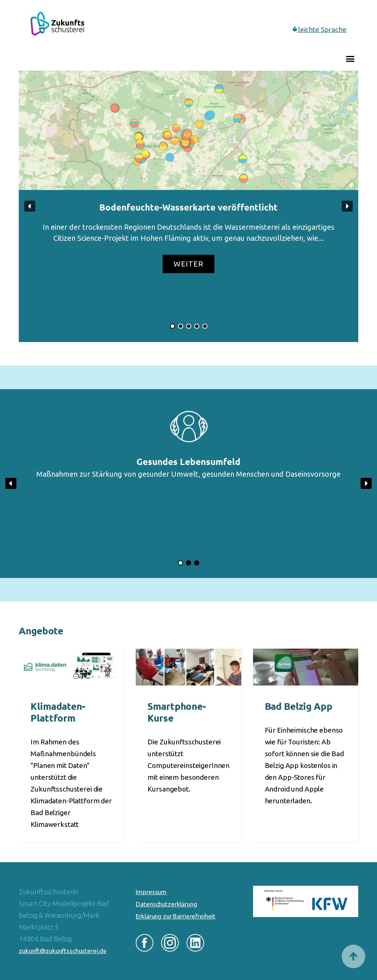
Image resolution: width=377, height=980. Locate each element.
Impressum (151, 892)
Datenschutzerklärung (166, 904)
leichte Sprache (320, 29)
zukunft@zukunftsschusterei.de (63, 951)
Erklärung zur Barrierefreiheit (176, 916)
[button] (188, 206)
